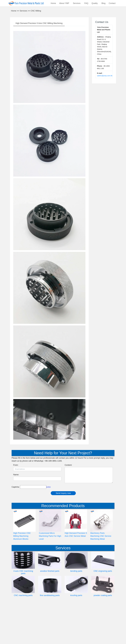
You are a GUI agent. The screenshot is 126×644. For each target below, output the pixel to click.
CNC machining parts (23, 635)
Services (23, 50)
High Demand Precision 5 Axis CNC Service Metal (76, 574)
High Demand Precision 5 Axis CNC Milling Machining (39, 62)
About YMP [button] (64, 3)
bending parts (76, 610)
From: (16, 504)
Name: (16, 514)
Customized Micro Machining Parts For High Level (50, 575)
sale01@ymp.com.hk (105, 115)
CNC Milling (36, 50)
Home (53, 3)
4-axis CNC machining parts (23, 611)
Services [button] (77, 3)
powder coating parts (103, 635)
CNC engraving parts (103, 610)
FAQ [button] (86, 3)
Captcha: (16, 526)
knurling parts (76, 635)
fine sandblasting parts (50, 635)
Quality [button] (95, 3)
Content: (68, 504)
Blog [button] (103, 3)
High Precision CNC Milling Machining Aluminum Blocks (22, 575)
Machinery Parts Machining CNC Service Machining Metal (101, 575)
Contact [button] (112, 3)
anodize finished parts (50, 610)
